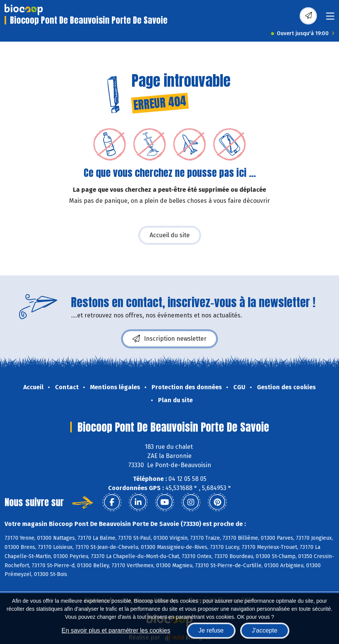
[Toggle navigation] (330, 19)
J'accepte (265, 630)
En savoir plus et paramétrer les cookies (116, 630)
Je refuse (211, 630)
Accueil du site (170, 235)
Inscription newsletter (169, 339)
